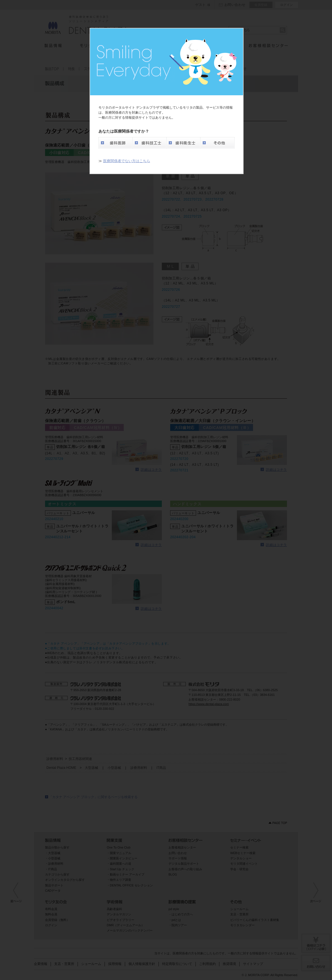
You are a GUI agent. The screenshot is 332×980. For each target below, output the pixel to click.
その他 (217, 143)
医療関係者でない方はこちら (127, 161)
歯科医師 (115, 143)
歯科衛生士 (183, 143)
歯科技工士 (149, 143)
